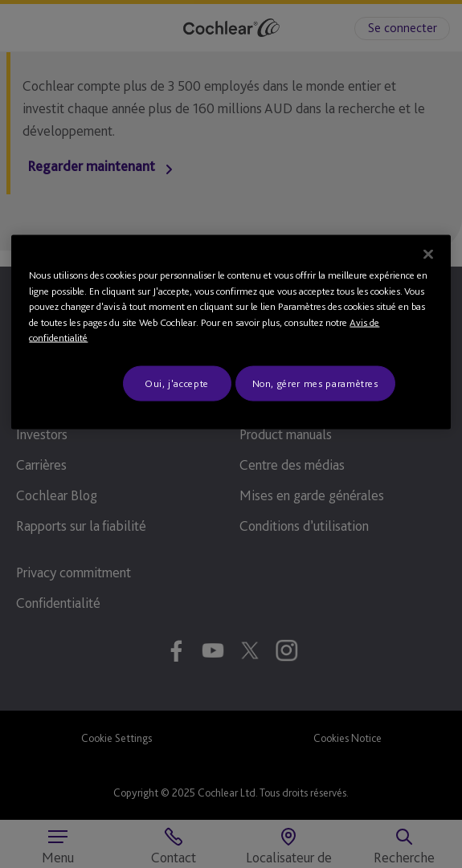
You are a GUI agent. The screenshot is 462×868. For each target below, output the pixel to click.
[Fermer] (428, 255)
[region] (231, 332)
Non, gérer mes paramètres (315, 383)
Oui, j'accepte (177, 383)
